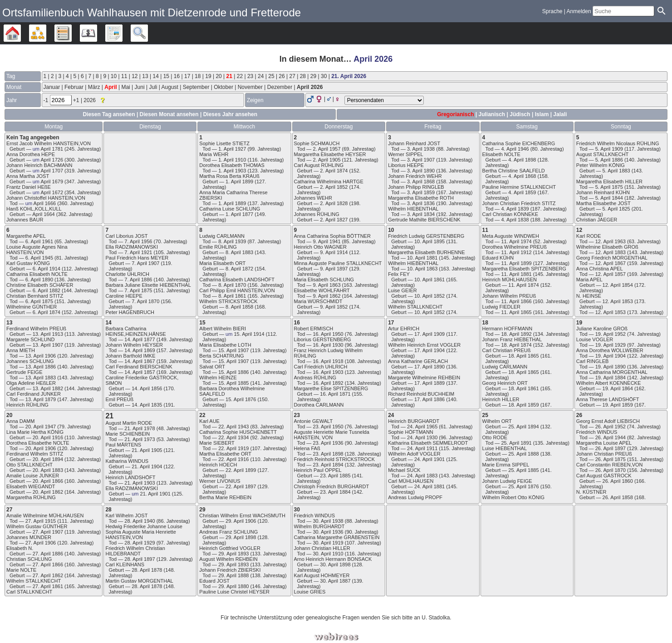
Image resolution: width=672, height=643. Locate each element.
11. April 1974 (516, 241)
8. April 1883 (239, 252)
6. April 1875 (39, 301)
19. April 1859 (618, 405)
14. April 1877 (140, 339)
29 (313, 76)
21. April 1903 (140, 483)
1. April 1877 (239, 214)
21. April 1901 (155, 494)
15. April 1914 (249, 334)
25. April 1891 (516, 443)
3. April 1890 (421, 171)
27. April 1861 (48, 586)
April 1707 (52, 171)
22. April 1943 (233, 427)
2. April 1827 (334, 220)
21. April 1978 (140, 428)
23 (250, 76)
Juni (140, 87)
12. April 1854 (618, 285)
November (250, 87)
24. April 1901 (429, 459)
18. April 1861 (523, 388)
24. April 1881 (429, 486)
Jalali (560, 114)
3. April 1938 (421, 149)
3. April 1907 (421, 160)
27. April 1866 (48, 564)
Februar (74, 87)
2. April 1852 (334, 187)
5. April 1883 (616, 171)
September (196, 87)
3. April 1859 (421, 192)
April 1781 (52, 149)
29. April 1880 (233, 586)
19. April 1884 (611, 378)
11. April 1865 (516, 312)
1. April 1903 (232, 171)
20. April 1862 (48, 492)
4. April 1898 (522, 160)
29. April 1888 (233, 575)
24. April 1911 (422, 448)
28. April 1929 (140, 543)
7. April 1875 (138, 290)
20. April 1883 (48, 470)
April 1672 (52, 192)
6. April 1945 (39, 258)
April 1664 (44, 214)
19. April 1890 (611, 367)
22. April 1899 (241, 470)
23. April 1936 (328, 443)
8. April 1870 (232, 285)
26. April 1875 (611, 459)
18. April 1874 (516, 345)
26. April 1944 (611, 437)
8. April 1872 (239, 269)
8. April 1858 (239, 307)
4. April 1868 (522, 176)
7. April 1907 (145, 263)
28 (303, 76)
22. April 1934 (233, 437)
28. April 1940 (140, 521)
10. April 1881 (422, 258)
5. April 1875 (609, 187)
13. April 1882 (48, 388)
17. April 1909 (429, 334)
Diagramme (46, 33)
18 (198, 76)
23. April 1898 (328, 454)
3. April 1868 (421, 182)
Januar (52, 87)
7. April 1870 (145, 301)
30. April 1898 (335, 564)
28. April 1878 (147, 570)
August (170, 87)
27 (292, 76)
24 (261, 76)
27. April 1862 (48, 575)
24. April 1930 (422, 437)
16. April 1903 (328, 372)
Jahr (12, 100)
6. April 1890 (39, 280)
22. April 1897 (241, 486)
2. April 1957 (326, 149)
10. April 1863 (422, 269)
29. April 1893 (233, 554)
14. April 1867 (140, 361)
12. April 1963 (611, 241)
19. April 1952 (611, 334)
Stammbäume (21, 33)
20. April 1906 (41, 448)
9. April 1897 (334, 269)
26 (282, 76)
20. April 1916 (48, 437)
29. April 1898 (241, 537)
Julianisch (492, 114)
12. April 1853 (618, 301)
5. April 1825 (616, 209)
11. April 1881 (516, 274)
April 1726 (52, 160)
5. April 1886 (609, 160)
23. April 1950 (328, 427)
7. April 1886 (138, 280)
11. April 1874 (523, 285)
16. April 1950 (328, 334)
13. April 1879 (41, 399)
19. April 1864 (618, 388)
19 (208, 76)
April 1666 (45, 203)
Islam (542, 114)
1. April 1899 (239, 182)
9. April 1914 (334, 252)
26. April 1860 (618, 481)
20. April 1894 (48, 459)
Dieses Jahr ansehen (230, 114)
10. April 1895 (429, 241)
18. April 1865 (523, 356)
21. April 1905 (147, 450)
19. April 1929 (611, 345)
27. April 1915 (41, 521)
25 (271, 76)
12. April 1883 (611, 252)
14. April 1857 (140, 372)
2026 (90, 100)
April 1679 (52, 182)
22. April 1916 (233, 459)
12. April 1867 (611, 263)
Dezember (280, 87)
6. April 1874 (47, 312)
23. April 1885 (335, 476)
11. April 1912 (516, 252)
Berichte (122, 33)
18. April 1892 (516, 334)
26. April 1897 (611, 448)
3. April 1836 (421, 203)
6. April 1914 (47, 269)
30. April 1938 (328, 521)
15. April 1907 (233, 350)
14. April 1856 (147, 388)
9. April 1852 (334, 307)
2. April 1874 (334, 171)
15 (166, 76)
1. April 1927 (232, 149)
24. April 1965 (422, 427)
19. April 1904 (611, 356)
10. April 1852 (429, 296)
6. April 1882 (47, 290)
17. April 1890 (429, 367)
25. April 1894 (523, 427)
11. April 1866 (516, 301)
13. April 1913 (48, 334)
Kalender (97, 33)
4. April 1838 (515, 220)
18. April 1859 (523, 405)
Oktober (223, 87)
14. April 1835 (147, 405)
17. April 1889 (429, 383)
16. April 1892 (328, 383)
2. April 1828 (334, 203)
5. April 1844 (609, 198)
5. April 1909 (609, 149)
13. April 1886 (41, 367)
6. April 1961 (39, 241)
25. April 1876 (523, 486)
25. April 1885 (523, 470)
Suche (148, 33)
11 (124, 76)
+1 (77, 100)
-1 (47, 100)
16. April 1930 (328, 345)
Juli (153, 87)
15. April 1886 (233, 372)
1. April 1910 (232, 160)
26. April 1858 (618, 497)
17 (187, 76)
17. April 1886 (429, 399)
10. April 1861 (429, 280)
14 (155, 76)
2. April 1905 (326, 160)
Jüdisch (520, 114)
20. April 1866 (48, 481)
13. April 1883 (41, 378)
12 (135, 76)
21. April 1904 (147, 466)
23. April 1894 (328, 465)
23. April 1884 (335, 492)
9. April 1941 (326, 241)
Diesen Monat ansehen (170, 114)
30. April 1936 (328, 532)
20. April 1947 (41, 427)
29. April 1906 (241, 521)
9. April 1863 (326, 285)
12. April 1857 (611, 274)
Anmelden (579, 11)
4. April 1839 (515, 209)
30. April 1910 (328, 554)
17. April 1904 (429, 350)
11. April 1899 (516, 263)
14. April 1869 (140, 350)
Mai (125, 87)
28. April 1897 (140, 559)
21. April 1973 (140, 439)
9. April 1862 (326, 296)
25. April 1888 (523, 454)
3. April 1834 (421, 214)
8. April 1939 (232, 241)
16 (177, 76)
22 (240, 76)
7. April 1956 (138, 241)
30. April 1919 (328, 543)
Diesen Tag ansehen (109, 114)
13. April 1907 (48, 345)
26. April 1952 (611, 427)
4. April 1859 (522, 192)
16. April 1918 (328, 361)
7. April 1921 (138, 252)
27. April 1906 (41, 543)
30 (324, 76)
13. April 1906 (41, 356)
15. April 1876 (241, 399)
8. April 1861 (232, 296)
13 (145, 76)
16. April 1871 (335, 394)
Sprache (552, 11)
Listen (71, 33)
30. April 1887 (335, 581)
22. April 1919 (233, 448)
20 (218, 76)
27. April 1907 (48, 532)
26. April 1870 (611, 470)
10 (114, 76)
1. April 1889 (232, 203)
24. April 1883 (422, 476)
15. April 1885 (233, 383)
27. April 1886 (48, 554)
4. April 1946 (515, 149)
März (94, 87)
